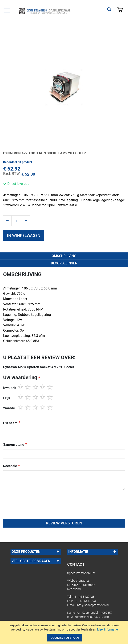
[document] (65, 632)
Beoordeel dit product (18, 162)
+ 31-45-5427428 (83, 597)
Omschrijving (64, 256)
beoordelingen (64, 263)
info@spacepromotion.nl (93, 605)
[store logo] (46, 11)
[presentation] (35, 508)
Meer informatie (107, 629)
